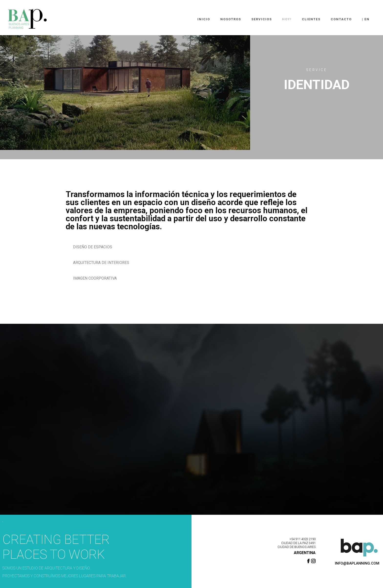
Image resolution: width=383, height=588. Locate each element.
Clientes (311, 19)
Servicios (262, 19)
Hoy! (287, 19)
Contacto (341, 19)
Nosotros (231, 19)
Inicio (204, 19)
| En (366, 19)
